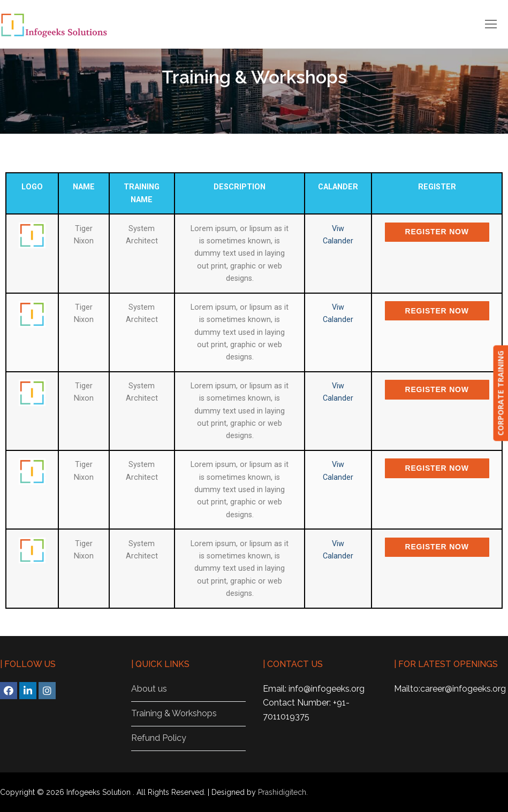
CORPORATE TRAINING (500, 393)
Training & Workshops (174, 713)
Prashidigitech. (283, 792)
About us (149, 689)
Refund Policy (159, 738)
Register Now (437, 232)
